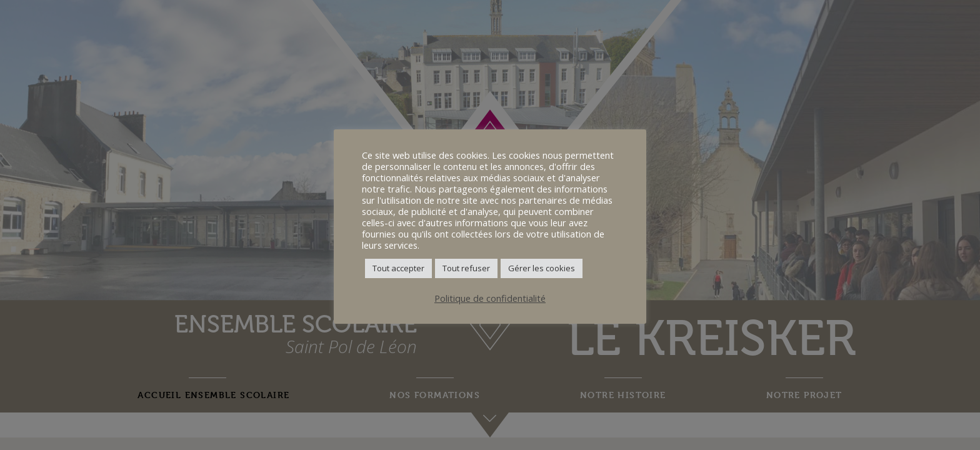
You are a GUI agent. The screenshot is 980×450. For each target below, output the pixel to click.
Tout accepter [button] (398, 268)
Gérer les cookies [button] (542, 268)
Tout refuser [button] (466, 268)
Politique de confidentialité (490, 298)
